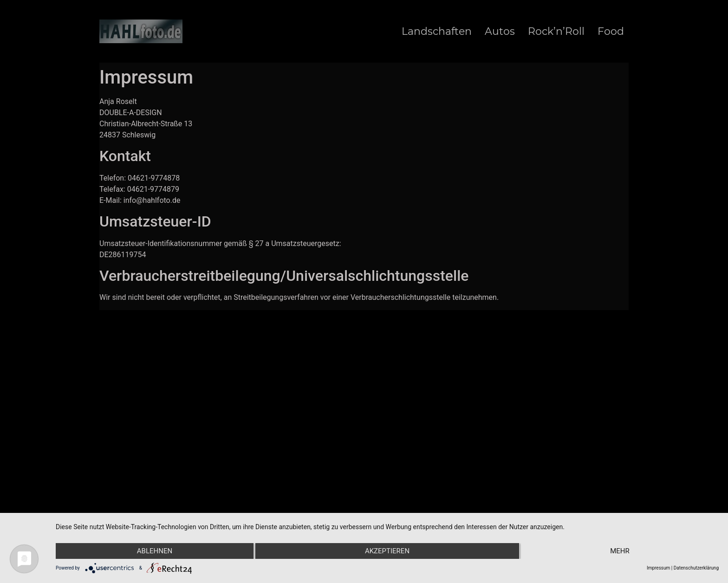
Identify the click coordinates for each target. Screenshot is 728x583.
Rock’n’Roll (556, 32)
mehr (620, 551)
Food (611, 32)
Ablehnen (155, 551)
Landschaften (437, 32)
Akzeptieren (387, 551)
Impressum (658, 568)
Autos (500, 32)
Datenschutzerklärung (696, 568)
